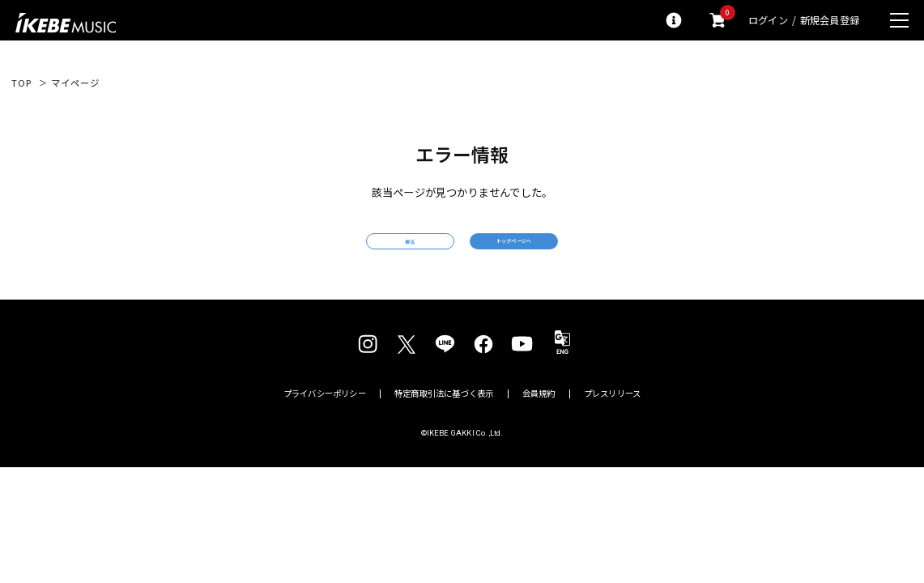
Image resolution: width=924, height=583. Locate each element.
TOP (21, 83)
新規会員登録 (830, 20)
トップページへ (574, 252)
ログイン (768, 20)
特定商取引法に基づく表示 (444, 415)
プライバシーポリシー (325, 415)
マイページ (75, 83)
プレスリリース (612, 415)
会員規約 (539, 415)
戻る (350, 253)
